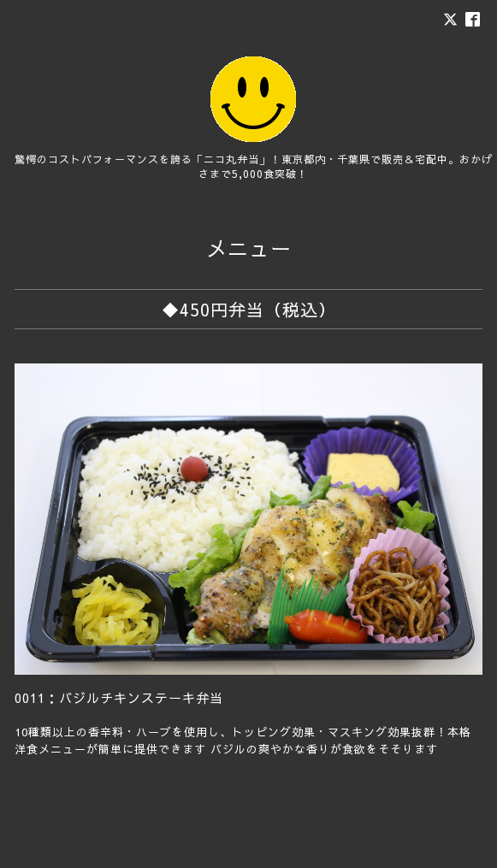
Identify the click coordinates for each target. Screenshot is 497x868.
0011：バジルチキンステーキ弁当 (119, 697)
